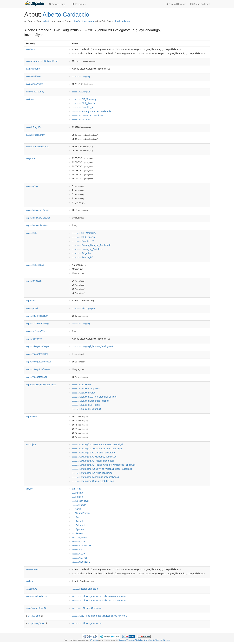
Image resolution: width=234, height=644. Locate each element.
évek (31, 417)
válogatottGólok (37, 354)
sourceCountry (35, 92)
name (34, 616)
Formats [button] (79, 4)
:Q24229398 (82, 546)
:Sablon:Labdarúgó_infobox (90, 401)
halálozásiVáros (37, 225)
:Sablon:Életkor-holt (86, 409)
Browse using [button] (58, 4)
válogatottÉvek (37, 377)
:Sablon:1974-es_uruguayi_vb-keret (95, 397)
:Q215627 (80, 541)
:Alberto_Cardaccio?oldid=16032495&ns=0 (99, 596)
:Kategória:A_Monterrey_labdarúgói (94, 457)
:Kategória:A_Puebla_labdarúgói (93, 461)
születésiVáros (36, 331)
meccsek (34, 281)
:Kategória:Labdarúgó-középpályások (95, 477)
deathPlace (33, 76)
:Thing (77, 489)
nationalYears (34, 84)
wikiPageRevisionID (38, 147)
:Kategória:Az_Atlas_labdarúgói (92, 473)
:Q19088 (80, 537)
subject (31, 444)
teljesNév (34, 339)
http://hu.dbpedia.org (83, 21)
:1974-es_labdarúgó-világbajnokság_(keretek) (100, 616)
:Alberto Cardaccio (85, 589)
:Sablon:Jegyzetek (86, 389)
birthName (33, 69)
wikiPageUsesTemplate (41, 385)
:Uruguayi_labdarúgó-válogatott (92, 346)
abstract (32, 49)
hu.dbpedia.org (123, 21)
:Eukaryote (79, 525)
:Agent (76, 509)
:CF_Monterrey (84, 99)
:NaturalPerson (81, 513)
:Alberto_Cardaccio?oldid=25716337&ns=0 (99, 600)
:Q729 (78, 554)
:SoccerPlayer (81, 501)
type (29, 489)
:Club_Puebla (83, 103)
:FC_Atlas (81, 120)
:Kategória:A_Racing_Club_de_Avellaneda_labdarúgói (104, 465)
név (31, 301)
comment (32, 569)
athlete (47, 21)
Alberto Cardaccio (66, 15)
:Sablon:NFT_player (87, 405)
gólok (32, 186)
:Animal (77, 521)
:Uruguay (81, 76)
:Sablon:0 (81, 385)
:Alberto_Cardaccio (87, 608)
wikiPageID (33, 127)
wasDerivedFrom (36, 596)
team (30, 99)
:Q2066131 (81, 562)
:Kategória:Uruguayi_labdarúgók (93, 481)
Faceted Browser (176, 4)
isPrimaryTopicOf (36, 608)
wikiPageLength (36, 135)
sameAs (31, 589)
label (30, 581)
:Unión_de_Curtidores (88, 116)
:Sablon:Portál (84, 393)
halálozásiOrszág (38, 218)
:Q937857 (80, 558)
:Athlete (77, 493)
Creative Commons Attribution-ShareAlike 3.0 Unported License (145, 640)
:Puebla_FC (83, 257)
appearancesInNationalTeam (42, 61)
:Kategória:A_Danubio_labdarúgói (94, 453)
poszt (32, 308)
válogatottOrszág (38, 369)
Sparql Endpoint (200, 4)
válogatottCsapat (38, 346)
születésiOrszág (37, 323)
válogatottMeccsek (39, 362)
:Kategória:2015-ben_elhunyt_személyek (97, 449)
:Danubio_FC (83, 107)
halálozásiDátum (37, 210)
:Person (77, 497)
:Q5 (77, 550)
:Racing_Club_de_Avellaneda (91, 111)
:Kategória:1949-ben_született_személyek (98, 444)
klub (31, 233)
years (30, 158)
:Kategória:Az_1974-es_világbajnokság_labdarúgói (102, 469)
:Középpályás (83, 308)
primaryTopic (36, 623)
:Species (78, 529)
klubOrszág (35, 265)
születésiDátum (37, 316)
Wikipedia (94, 640)
